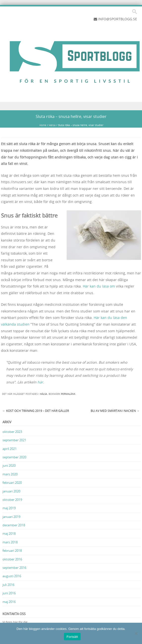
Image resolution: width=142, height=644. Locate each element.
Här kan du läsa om (99, 286)
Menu (71, 106)
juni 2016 (9, 593)
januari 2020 (11, 491)
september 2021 (14, 440)
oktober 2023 (12, 432)
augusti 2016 (12, 576)
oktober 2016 (12, 559)
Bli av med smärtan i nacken (115, 411)
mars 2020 (10, 474)
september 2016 (14, 568)
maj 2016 (9, 602)
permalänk (68, 394)
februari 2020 (12, 483)
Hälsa (52, 125)
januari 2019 (11, 517)
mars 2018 (10, 542)
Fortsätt (72, 637)
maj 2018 (9, 533)
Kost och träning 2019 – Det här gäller (36, 411)
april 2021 (10, 449)
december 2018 (14, 525)
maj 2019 (9, 508)
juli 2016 (8, 585)
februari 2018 (12, 551)
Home (43, 125)
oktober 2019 (12, 500)
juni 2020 (9, 466)
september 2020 (14, 457)
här (40, 382)
